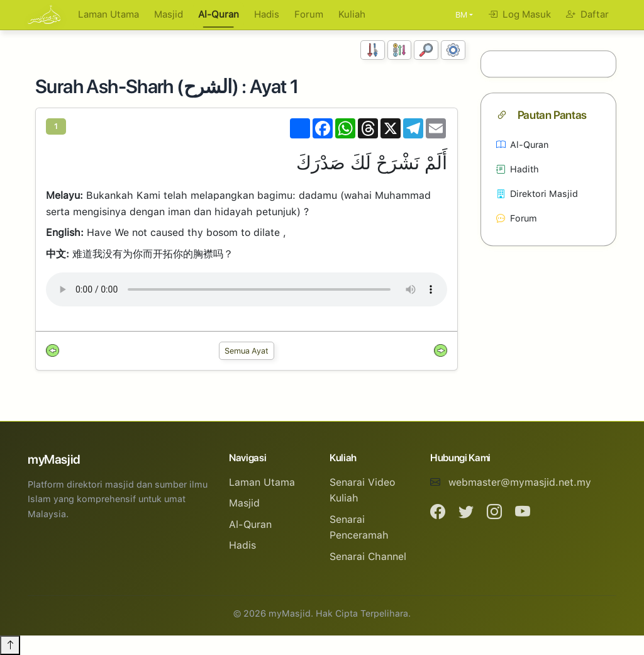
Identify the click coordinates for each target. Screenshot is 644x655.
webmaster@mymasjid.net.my (520, 482)
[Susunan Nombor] (373, 50)
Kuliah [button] (352, 14)
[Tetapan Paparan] (453, 50)
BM (461, 15)
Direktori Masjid (537, 193)
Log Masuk (519, 14)
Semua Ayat (247, 351)
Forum (309, 14)
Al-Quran (219, 14)
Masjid (169, 14)
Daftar (587, 14)
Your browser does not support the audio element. (247, 289)
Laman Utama (108, 14)
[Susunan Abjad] (400, 50)
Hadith (518, 169)
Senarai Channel (368, 557)
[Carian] (426, 50)
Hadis (267, 14)
